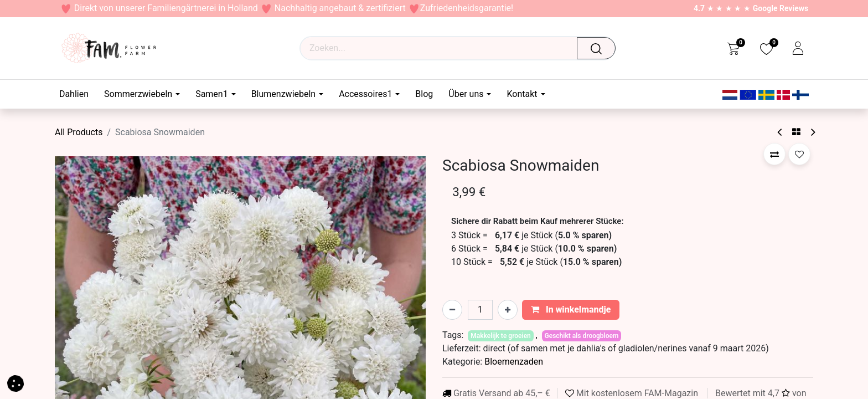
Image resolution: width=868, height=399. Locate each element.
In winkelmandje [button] (571, 310)
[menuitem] (78, 94)
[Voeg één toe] (508, 310)
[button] (774, 154)
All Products (79, 132)
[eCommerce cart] (733, 48)
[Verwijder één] (452, 310)
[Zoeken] (600, 48)
